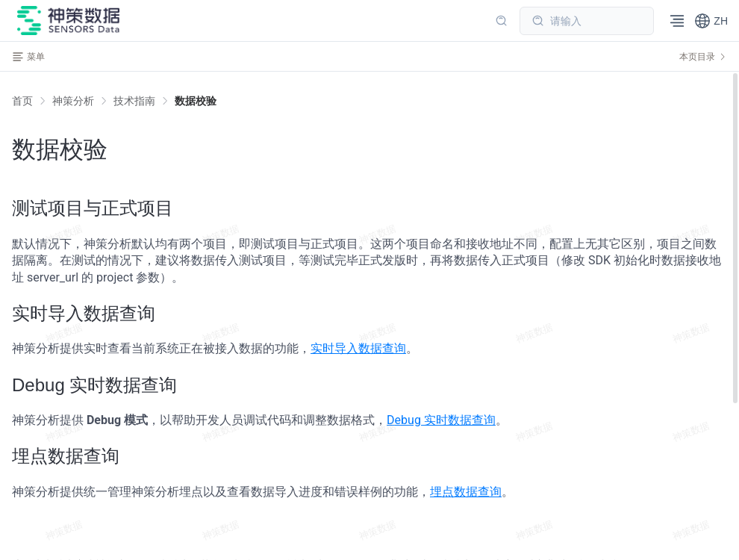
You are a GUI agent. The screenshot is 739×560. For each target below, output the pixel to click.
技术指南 (134, 101)
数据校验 (196, 101)
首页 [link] (22, 101)
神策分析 (73, 101)
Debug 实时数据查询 (441, 420)
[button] (711, 21)
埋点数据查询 (466, 492)
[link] (73, 101)
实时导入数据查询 (358, 348)
